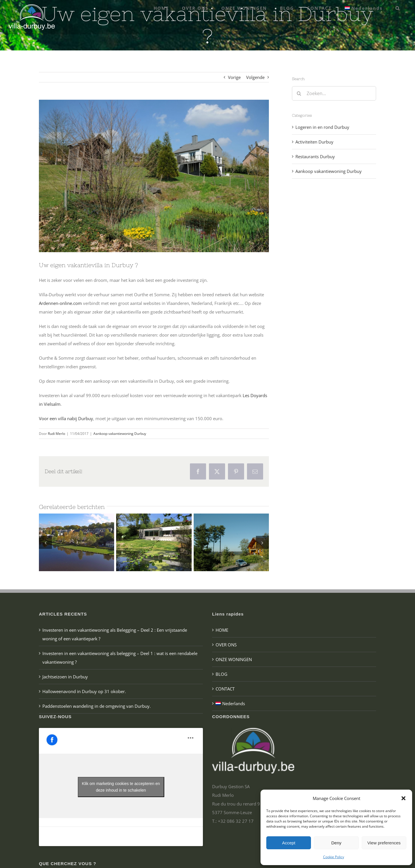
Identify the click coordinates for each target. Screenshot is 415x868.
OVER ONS (226, 645)
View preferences (384, 843)
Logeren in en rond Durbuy (322, 127)
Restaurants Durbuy (315, 156)
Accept (289, 843)
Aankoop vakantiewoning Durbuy (120, 434)
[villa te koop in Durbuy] (154, 176)
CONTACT (225, 689)
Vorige (234, 77)
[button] (403, 798)
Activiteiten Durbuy (314, 142)
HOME (222, 630)
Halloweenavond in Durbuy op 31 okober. (84, 691)
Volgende (255, 77)
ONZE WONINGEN (234, 659)
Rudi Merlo (56, 434)
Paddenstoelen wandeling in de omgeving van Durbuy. (97, 706)
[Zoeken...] (334, 93)
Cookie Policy (334, 857)
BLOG (221, 674)
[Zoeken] (299, 93)
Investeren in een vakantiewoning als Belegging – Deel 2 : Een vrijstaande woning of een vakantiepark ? (115, 634)
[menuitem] (364, 8)
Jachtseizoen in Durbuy (65, 677)
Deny (336, 843)
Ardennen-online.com (60, 303)
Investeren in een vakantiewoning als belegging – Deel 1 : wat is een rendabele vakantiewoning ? (120, 658)
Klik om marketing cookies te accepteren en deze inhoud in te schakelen (121, 787)
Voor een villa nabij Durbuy (66, 418)
